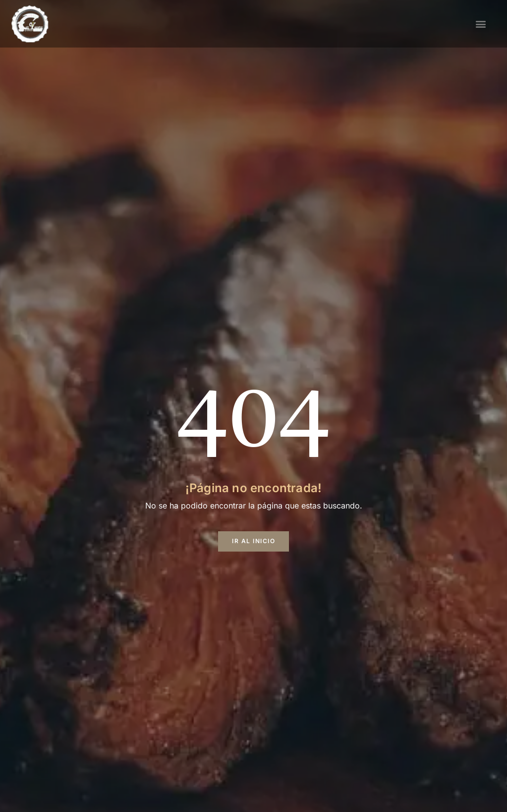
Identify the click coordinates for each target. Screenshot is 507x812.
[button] (481, 24)
